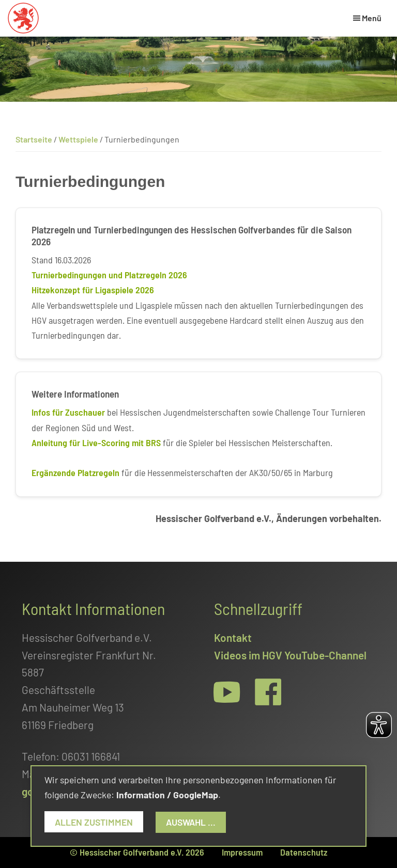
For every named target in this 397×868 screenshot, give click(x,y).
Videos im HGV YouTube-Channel (290, 655)
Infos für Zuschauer (68, 412)
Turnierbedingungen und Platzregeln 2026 (109, 275)
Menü (372, 18)
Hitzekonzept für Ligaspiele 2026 (93, 290)
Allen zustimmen (94, 822)
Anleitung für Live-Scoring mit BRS (96, 443)
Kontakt (233, 637)
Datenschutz (304, 852)
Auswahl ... (191, 822)
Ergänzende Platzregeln (75, 472)
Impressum (242, 852)
